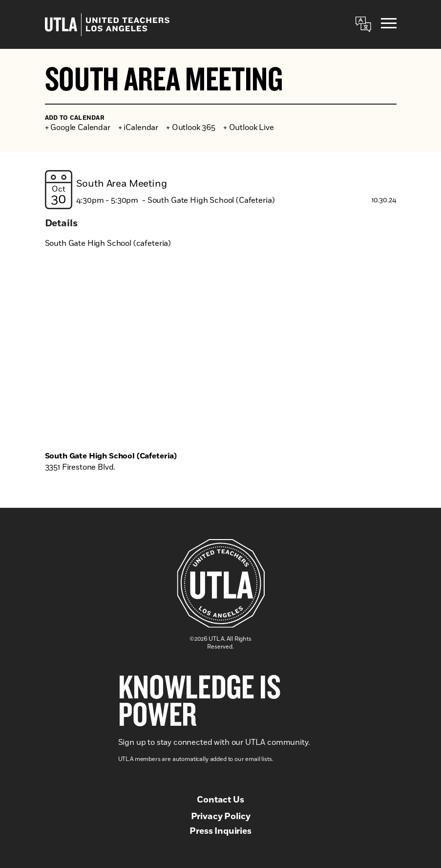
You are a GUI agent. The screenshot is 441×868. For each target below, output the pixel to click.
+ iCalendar (138, 128)
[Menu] (389, 25)
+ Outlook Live (249, 128)
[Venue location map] (221, 361)
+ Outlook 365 (191, 128)
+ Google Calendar (78, 128)
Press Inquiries (220, 831)
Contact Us (220, 800)
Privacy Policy (221, 817)
